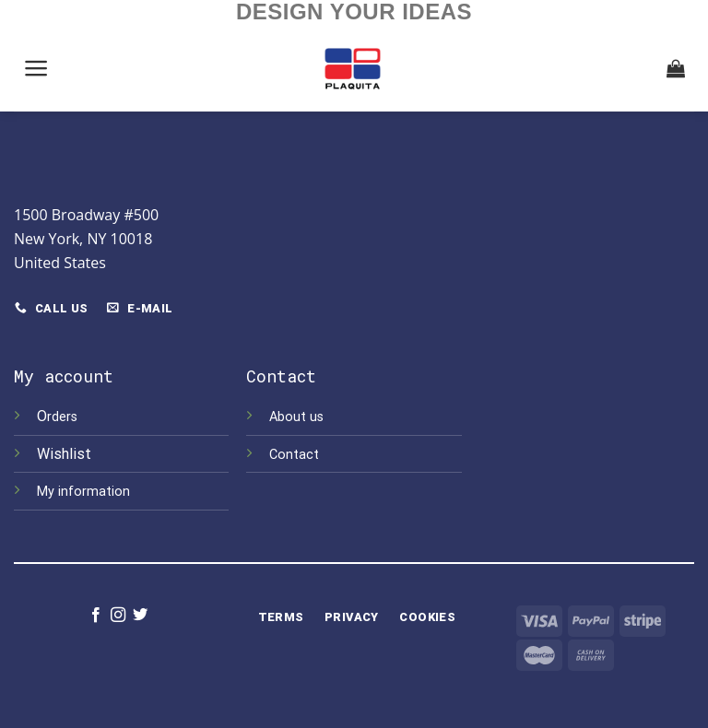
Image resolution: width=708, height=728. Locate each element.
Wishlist (66, 454)
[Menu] (37, 68)
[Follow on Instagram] (118, 616)
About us (296, 417)
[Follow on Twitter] (140, 616)
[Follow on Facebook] (95, 616)
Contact (294, 455)
